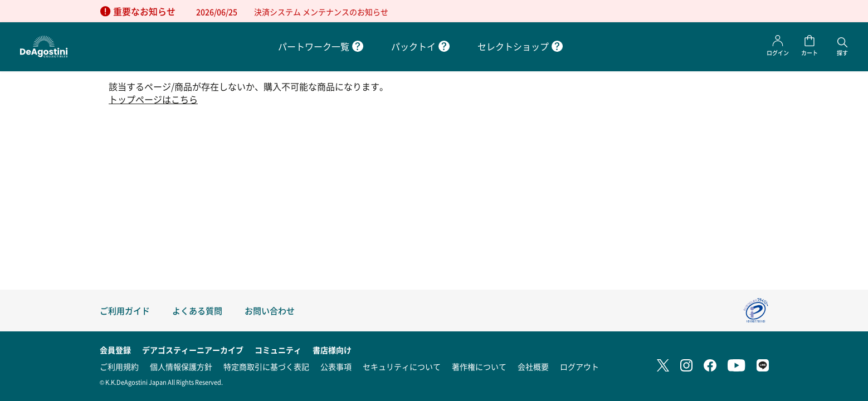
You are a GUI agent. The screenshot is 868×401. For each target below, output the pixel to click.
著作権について (479, 366)
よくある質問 (197, 310)
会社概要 (533, 366)
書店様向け (332, 350)
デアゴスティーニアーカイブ (193, 350)
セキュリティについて (402, 366)
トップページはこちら (153, 99)
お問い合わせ (270, 310)
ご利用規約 (119, 366)
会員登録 (115, 350)
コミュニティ (278, 350)
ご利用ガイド (125, 310)
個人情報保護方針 (181, 366)
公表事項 (336, 366)
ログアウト (579, 366)
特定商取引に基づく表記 (266, 366)
